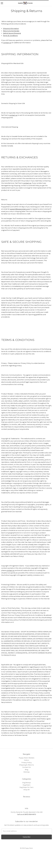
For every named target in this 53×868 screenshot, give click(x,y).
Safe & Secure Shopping (12, 33)
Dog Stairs (27, 785)
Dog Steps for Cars (26, 787)
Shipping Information (11, 29)
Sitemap (27, 772)
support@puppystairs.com (20, 209)
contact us (7, 43)
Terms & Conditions (10, 36)
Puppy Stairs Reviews (27, 758)
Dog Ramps (27, 783)
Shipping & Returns (27, 765)
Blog (26, 770)
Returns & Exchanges (11, 31)
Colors (26, 760)
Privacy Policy (27, 763)
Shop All (26, 790)
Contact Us (27, 767)
